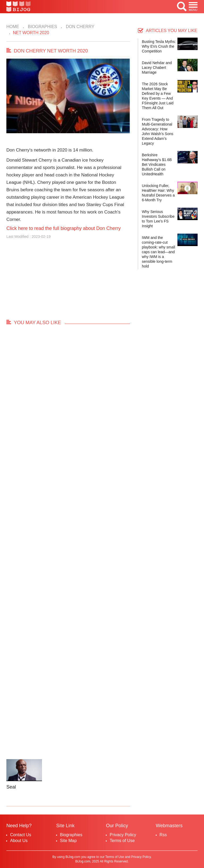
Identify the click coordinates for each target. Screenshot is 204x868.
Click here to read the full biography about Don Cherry (63, 228)
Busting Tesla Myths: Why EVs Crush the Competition (159, 46)
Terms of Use (122, 841)
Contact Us (21, 835)
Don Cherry (79, 27)
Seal (11, 787)
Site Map (68, 841)
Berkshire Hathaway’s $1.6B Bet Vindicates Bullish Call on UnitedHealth (157, 164)
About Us (19, 841)
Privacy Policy (123, 835)
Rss (163, 835)
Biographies (42, 27)
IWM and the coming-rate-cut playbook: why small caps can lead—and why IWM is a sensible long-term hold (158, 252)
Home (13, 27)
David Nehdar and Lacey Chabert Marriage (157, 68)
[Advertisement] (68, 282)
